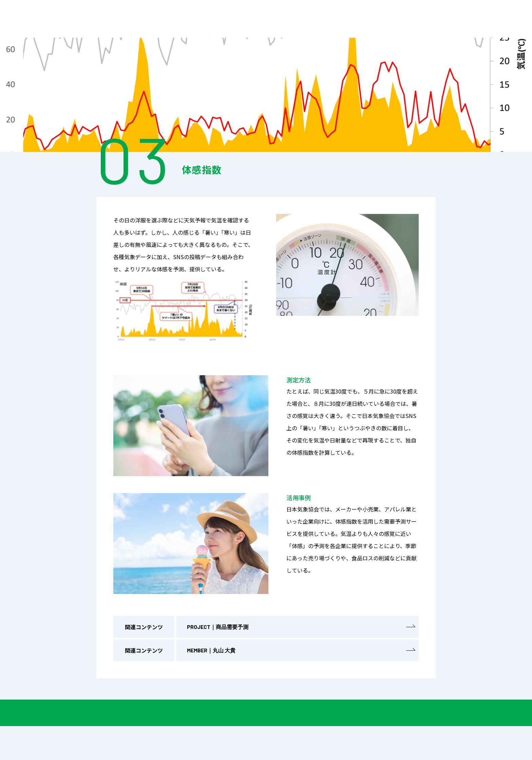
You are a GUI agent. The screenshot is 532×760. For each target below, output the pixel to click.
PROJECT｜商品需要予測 (301, 628)
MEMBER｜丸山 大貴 (301, 652)
